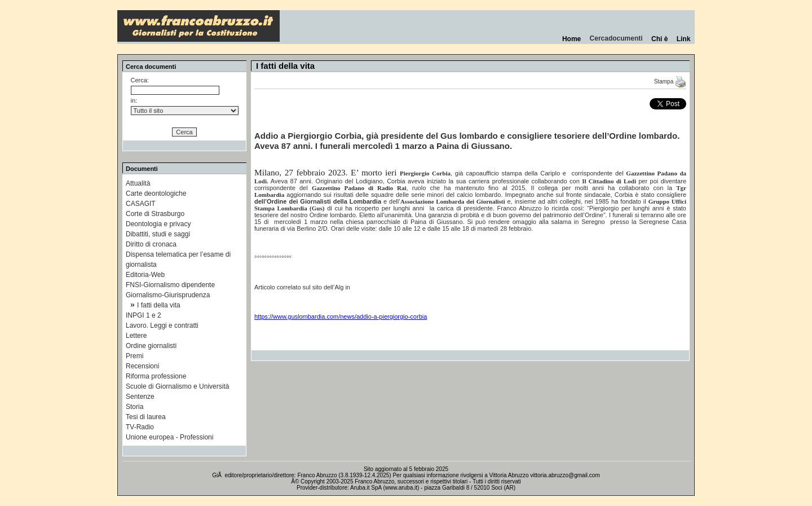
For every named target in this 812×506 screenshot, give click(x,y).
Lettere (136, 336)
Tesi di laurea (146, 417)
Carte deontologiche (156, 193)
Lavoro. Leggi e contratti (162, 325)
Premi (134, 356)
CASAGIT (141, 204)
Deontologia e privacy (158, 224)
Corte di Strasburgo (155, 214)
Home (572, 39)
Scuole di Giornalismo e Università (177, 386)
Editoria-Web (145, 275)
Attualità (138, 183)
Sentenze (140, 397)
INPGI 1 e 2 (144, 315)
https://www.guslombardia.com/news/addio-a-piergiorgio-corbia (341, 316)
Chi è (659, 39)
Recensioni (142, 366)
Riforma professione (156, 376)
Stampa (670, 82)
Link (683, 39)
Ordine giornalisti (151, 346)
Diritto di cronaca (151, 244)
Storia (134, 407)
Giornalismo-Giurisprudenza (168, 295)
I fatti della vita (159, 305)
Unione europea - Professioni (169, 437)
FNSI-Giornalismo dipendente (170, 285)
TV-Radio (140, 427)
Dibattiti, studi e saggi (158, 234)
